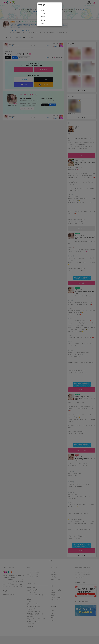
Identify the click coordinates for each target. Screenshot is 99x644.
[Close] (60, 4)
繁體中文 (43, 20)
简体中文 (43, 17)
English (43, 13)
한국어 (43, 23)
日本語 (43, 10)
